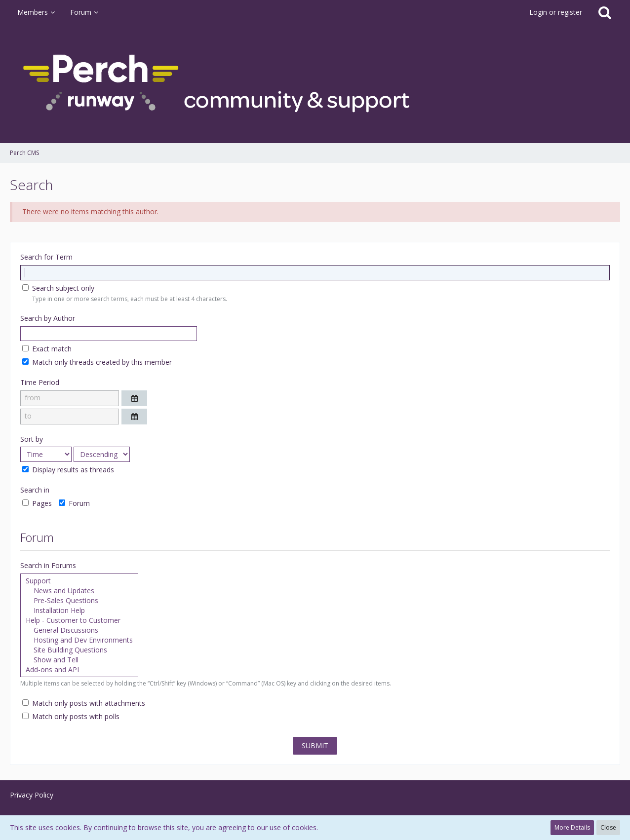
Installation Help (79, 611)
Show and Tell (79, 660)
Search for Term (46, 257)
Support (79, 581)
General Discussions (79, 630)
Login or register (556, 12)
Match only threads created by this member (97, 362)
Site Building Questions (79, 650)
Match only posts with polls (71, 716)
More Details (572, 827)
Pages (37, 503)
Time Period (40, 382)
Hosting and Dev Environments (79, 640)
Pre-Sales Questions (79, 601)
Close (608, 827)
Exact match (47, 349)
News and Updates (79, 591)
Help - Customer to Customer (79, 620)
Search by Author (48, 318)
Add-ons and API (79, 670)
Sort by (32, 439)
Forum (74, 503)
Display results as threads (68, 470)
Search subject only (58, 288)
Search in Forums (48, 565)
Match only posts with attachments (84, 703)
